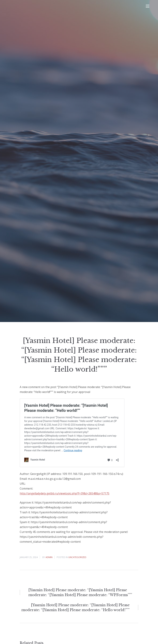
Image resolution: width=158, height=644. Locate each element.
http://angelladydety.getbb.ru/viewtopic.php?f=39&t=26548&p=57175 (65, 493)
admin (49, 557)
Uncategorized (77, 557)
